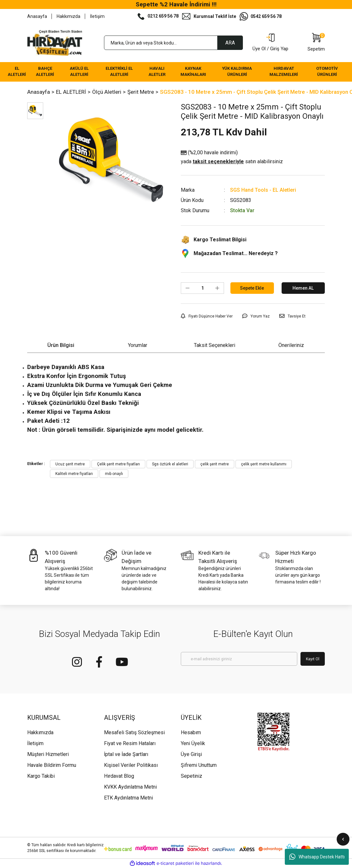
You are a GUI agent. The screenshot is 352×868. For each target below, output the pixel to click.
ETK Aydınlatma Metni (128, 798)
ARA (230, 43)
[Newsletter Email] (239, 659)
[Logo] (55, 43)
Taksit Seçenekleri (215, 345)
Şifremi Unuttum (199, 765)
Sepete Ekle (252, 288)
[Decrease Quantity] (188, 288)
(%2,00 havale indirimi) (232, 157)
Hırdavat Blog (119, 776)
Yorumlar (138, 345)
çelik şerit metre (215, 464)
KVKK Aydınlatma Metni (130, 787)
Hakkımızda (68, 16)
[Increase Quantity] (217, 288)
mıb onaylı (114, 474)
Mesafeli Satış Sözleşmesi (134, 732)
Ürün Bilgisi (61, 345)
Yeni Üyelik (193, 743)
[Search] (173, 43)
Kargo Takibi (41, 776)
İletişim (97, 16)
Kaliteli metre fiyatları (74, 474)
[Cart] (316, 43)
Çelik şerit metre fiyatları (118, 464)
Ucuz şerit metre (70, 464)
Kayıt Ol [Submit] (313, 659)
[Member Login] (270, 43)
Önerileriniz (291, 345)
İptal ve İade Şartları (126, 754)
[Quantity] (202, 288)
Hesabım (191, 732)
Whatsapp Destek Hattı (317, 857)
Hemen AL (303, 288)
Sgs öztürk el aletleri (170, 464)
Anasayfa (37, 16)
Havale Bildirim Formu (52, 765)
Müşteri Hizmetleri (48, 754)
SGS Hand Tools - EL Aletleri (263, 190)
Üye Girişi (191, 754)
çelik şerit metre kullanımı (264, 464)
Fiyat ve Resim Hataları (130, 743)
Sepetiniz (192, 776)
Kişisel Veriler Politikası (131, 765)
